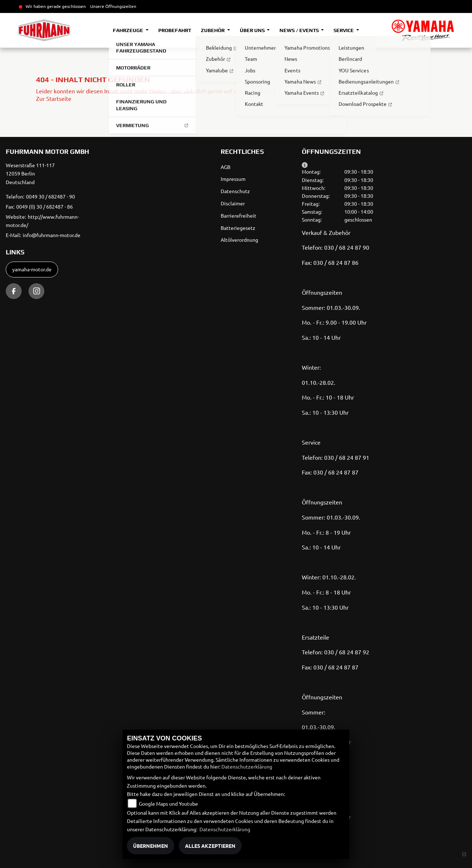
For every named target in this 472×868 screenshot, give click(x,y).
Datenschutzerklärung (247, 766)
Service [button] (344, 30)
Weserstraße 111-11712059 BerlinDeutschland (30, 174)
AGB (226, 167)
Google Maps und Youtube (168, 804)
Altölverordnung (239, 240)
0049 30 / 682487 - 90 (50, 196)
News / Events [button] (299, 30)
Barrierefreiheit (239, 215)
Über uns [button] (253, 30)
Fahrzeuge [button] (129, 30)
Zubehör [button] (213, 30)
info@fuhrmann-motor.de (52, 235)
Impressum (233, 179)
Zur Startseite (54, 98)
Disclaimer (233, 203)
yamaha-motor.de (32, 269)
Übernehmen (151, 846)
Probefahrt (175, 30)
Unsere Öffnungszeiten (113, 6)
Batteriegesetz (238, 228)
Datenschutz (235, 191)
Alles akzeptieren (210, 846)
